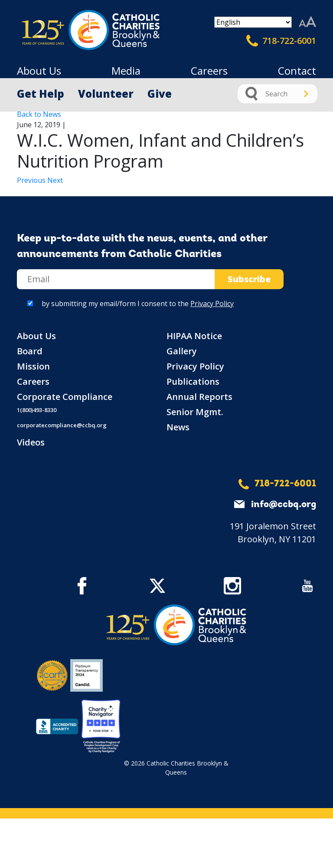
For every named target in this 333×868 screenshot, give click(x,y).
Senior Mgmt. (195, 412)
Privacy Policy (212, 304)
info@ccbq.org (284, 505)
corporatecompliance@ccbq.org (62, 425)
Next (55, 180)
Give (160, 94)
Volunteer (106, 94)
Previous (32, 180)
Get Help (41, 94)
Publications (193, 381)
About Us (39, 71)
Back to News (39, 114)
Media (126, 71)
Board (30, 351)
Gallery (182, 351)
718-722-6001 (281, 41)
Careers (209, 71)
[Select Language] (253, 22)
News (178, 427)
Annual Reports (199, 397)
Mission (33, 366)
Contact (297, 71)
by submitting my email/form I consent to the (138, 304)
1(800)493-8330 (37, 410)
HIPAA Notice (194, 336)
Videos (31, 442)
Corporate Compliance (65, 397)
